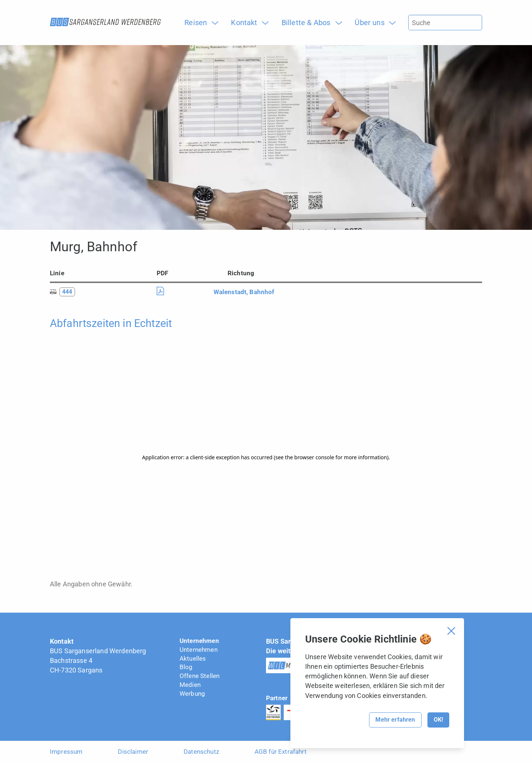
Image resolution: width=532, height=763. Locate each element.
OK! (438, 720)
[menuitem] (198, 23)
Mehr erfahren (395, 720)
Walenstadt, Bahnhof (244, 292)
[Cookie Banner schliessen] (451, 631)
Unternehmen (199, 641)
